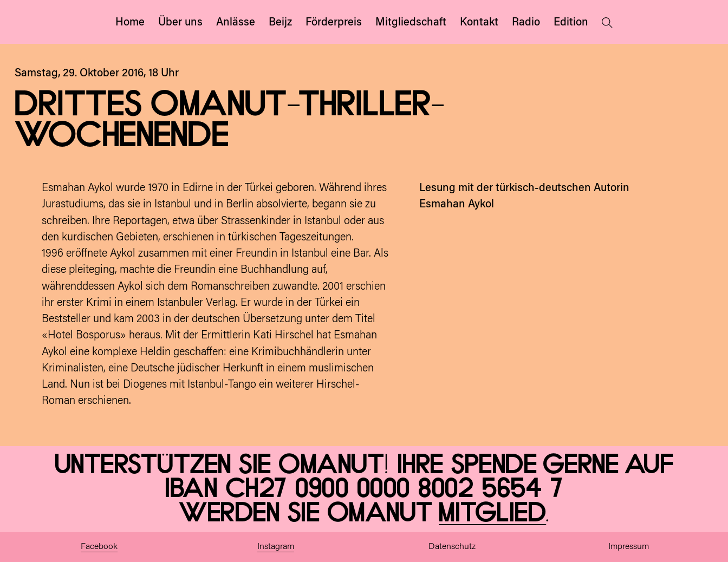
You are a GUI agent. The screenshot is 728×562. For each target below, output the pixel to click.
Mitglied (492, 513)
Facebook (99, 547)
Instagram (276, 547)
